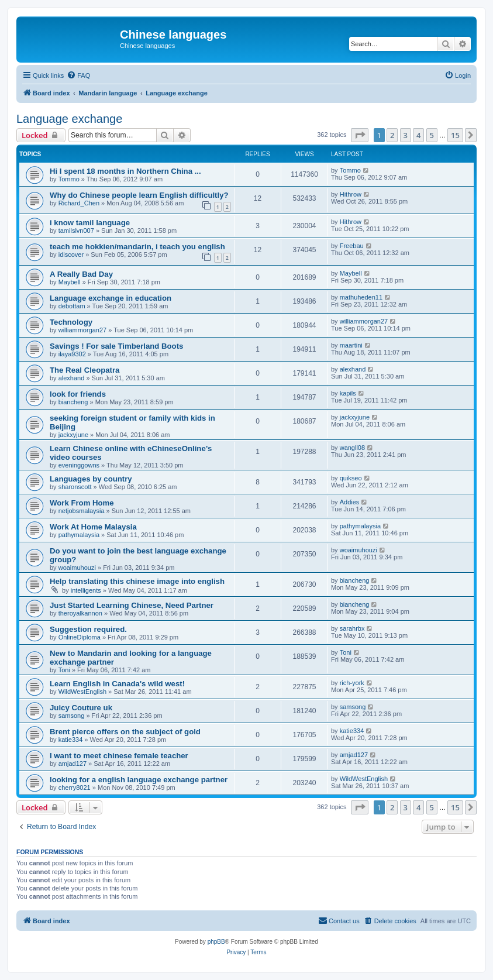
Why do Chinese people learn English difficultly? (139, 195)
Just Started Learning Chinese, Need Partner (132, 605)
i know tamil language (90, 223)
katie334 (71, 740)
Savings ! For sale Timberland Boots (116, 346)
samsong (72, 716)
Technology (71, 322)
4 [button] (418, 135)
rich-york (352, 683)
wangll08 (352, 448)
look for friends (78, 394)
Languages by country (91, 479)
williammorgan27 (83, 330)
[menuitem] (78, 75)
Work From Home (82, 503)
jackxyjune (73, 435)
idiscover (71, 255)
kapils (348, 393)
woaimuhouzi (77, 568)
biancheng (73, 402)
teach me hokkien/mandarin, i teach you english (137, 247)
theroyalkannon (80, 613)
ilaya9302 (72, 354)
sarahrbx (352, 628)
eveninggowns (79, 465)
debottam (72, 306)
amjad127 (73, 764)
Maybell (70, 282)
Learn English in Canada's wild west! (117, 684)
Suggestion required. (88, 629)
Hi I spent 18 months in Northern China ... (125, 171)
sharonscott (75, 487)
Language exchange (69, 119)
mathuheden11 (361, 297)
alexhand (72, 378)
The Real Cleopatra (85, 370)
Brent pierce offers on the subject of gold (125, 732)
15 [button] (455, 135)
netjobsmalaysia (82, 511)
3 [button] (406, 135)
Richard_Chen (79, 203)
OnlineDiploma (80, 637)
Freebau (352, 246)
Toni (64, 670)
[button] (360, 135)
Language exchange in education (111, 298)
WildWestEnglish (82, 692)
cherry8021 (75, 788)
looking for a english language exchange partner (139, 780)
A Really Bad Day (81, 274)
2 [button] (392, 135)
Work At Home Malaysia (93, 527)
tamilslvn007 (76, 231)
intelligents (86, 590)
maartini (351, 345)
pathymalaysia (79, 535)
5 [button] (432, 135)
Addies (350, 502)
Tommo (69, 179)
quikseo (351, 478)
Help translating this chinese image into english (137, 581)
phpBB (216, 942)
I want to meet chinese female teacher (119, 756)
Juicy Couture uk (81, 708)
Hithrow (351, 194)
